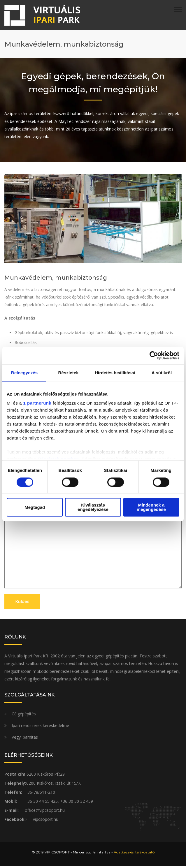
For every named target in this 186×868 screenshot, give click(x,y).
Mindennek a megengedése (151, 507)
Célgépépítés (24, 716)
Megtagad (35, 507)
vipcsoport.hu (46, 822)
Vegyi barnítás (25, 739)
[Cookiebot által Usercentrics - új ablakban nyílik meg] (154, 355)
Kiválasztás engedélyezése (93, 507)
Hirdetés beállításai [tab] (115, 373)
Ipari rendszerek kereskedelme (40, 728)
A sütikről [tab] (162, 373)
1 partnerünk (37, 403)
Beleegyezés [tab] (24, 373)
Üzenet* (93, 507)
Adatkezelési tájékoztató (134, 854)
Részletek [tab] (69, 373)
